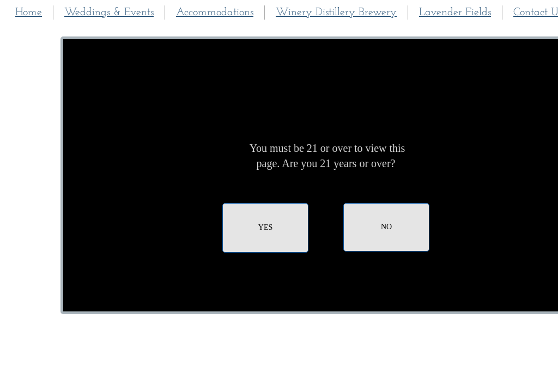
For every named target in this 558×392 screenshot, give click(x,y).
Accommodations (215, 13)
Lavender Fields (455, 13)
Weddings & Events (109, 13)
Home (29, 13)
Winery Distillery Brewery (336, 13)
